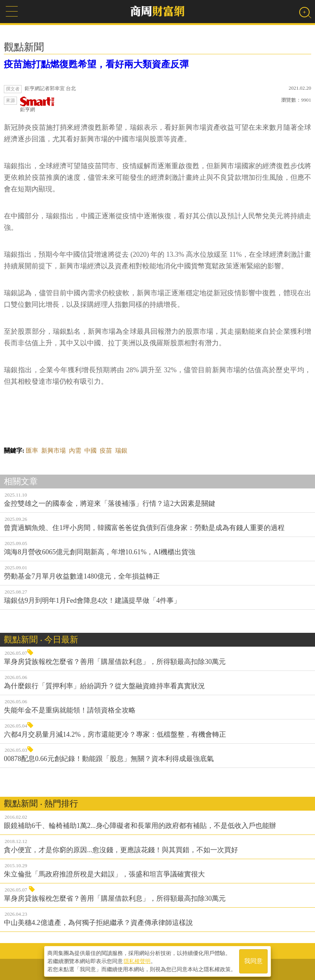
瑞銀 (121, 451)
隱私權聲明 (137, 961)
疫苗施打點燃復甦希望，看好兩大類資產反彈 (96, 64)
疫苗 (106, 451)
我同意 (253, 961)
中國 (90, 451)
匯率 (32, 451)
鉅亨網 (37, 105)
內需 (75, 451)
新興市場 (54, 451)
